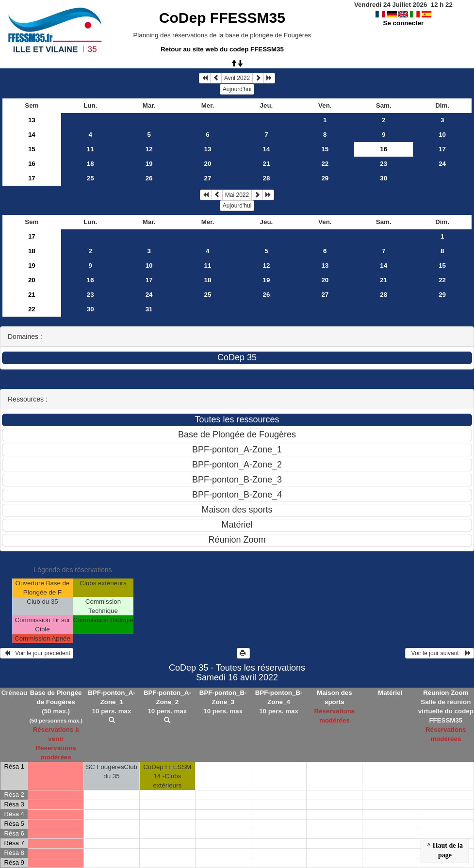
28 (266, 178)
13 (32, 120)
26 (149, 178)
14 (32, 135)
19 (149, 164)
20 (208, 164)
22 (325, 164)
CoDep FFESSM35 (222, 18)
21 (266, 164)
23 (384, 164)
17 (442, 149)
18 (90, 164)
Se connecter (404, 23)
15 (32, 149)
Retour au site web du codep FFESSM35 (222, 49)
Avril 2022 (237, 78)
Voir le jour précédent (37, 653)
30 (384, 178)
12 (149, 149)
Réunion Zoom (446, 693)
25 (90, 178)
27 (208, 178)
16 (32, 164)
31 (149, 309)
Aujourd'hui (237, 89)
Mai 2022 (237, 195)
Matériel (390, 693)
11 (90, 149)
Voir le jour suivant (440, 653)
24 (442, 164)
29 (325, 178)
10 (442, 135)
